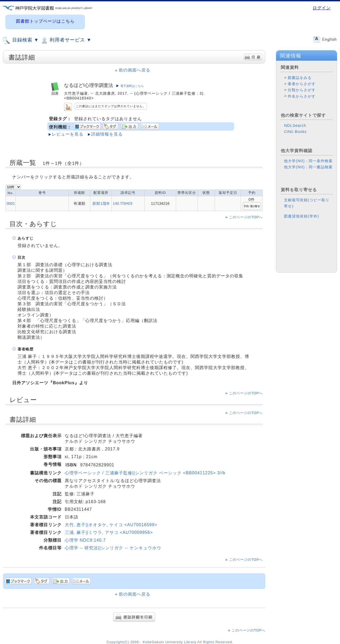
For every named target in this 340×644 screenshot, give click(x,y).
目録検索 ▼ (20, 40)
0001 (11, 203)
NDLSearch (295, 126)
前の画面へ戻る (135, 70)
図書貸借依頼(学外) (301, 216)
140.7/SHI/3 (122, 203)
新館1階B (101, 203)
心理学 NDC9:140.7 (85, 540)
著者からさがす (302, 84)
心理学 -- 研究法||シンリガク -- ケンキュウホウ (113, 548)
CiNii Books (295, 132)
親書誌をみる (300, 78)
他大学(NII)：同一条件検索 (308, 161)
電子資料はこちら (132, 86)
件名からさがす (302, 96)
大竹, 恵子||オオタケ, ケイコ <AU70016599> (111, 525)
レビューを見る (68, 134)
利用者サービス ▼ (66, 40)
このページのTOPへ (246, 217)
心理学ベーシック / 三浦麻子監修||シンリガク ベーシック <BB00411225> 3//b (145, 473)
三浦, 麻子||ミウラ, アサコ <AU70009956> (109, 532)
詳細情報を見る (107, 134)
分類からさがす (302, 90)
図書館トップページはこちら (45, 21)
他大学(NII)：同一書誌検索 (308, 167)
